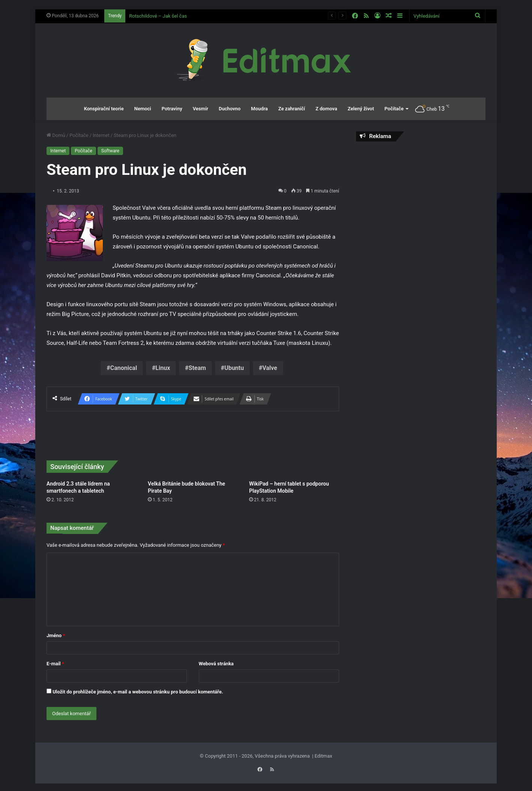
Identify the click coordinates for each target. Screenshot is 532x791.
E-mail (55, 664)
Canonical (124, 368)
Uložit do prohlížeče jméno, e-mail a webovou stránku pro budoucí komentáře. (138, 692)
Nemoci (143, 109)
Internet (101, 135)
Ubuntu (234, 368)
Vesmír (201, 109)
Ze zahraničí (292, 109)
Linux (163, 368)
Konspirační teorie (104, 109)
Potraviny (172, 109)
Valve (270, 368)
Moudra (259, 109)
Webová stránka (216, 664)
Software (110, 151)
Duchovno (230, 109)
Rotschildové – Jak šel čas (158, 16)
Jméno (56, 635)
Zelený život (361, 109)
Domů (56, 135)
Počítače (394, 109)
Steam (197, 368)
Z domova (326, 109)
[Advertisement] (421, 202)
